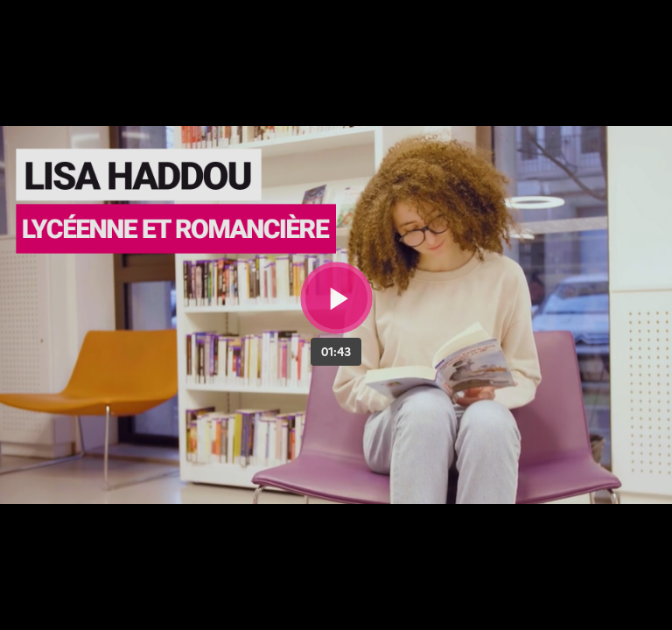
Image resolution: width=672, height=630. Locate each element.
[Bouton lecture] (336, 298)
